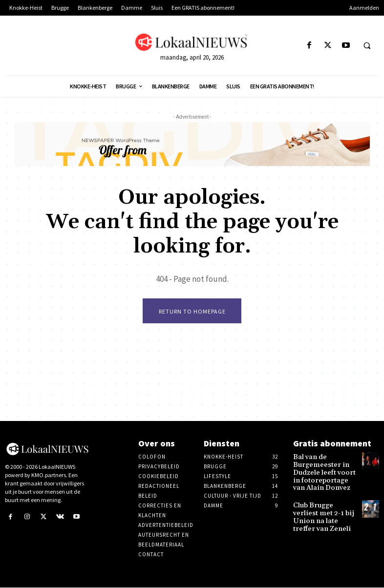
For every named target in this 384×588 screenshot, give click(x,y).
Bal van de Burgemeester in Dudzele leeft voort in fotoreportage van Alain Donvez (323, 471)
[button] (367, 46)
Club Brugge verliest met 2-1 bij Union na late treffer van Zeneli (323, 507)
